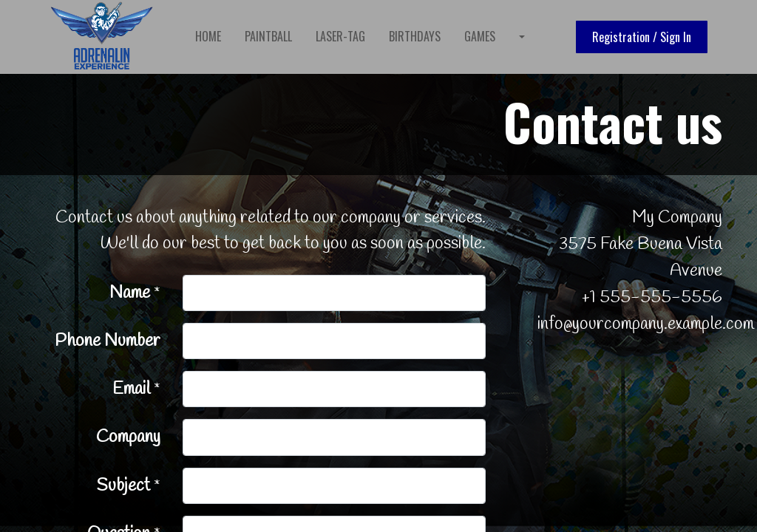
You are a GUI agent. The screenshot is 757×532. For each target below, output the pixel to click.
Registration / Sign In (639, 37)
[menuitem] (212, 36)
